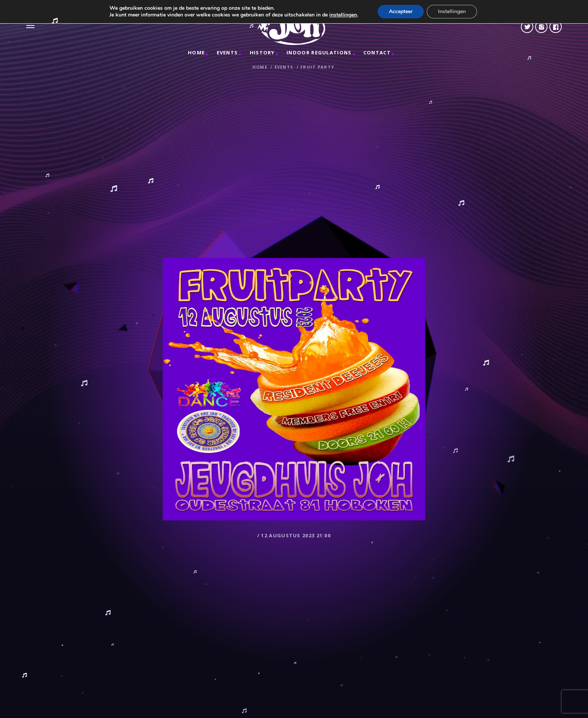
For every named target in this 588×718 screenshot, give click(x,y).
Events (227, 52)
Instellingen (452, 11)
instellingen (343, 15)
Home (196, 52)
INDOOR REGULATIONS (319, 52)
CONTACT (377, 52)
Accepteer (401, 11)
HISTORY (262, 52)
